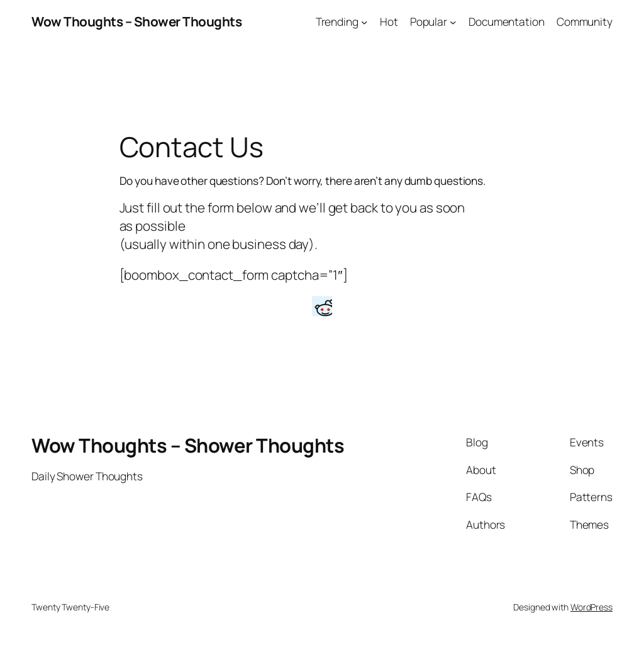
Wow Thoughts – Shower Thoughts (136, 21)
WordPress (591, 607)
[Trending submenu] (364, 21)
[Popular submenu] (453, 21)
